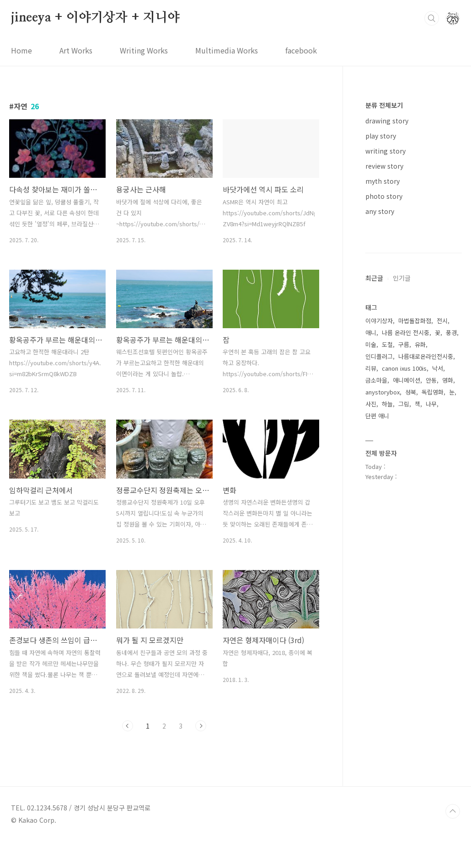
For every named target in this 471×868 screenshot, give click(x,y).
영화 (448, 654)
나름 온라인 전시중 (406, 607)
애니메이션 (407, 654)
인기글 (402, 552)
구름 (404, 619)
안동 (431, 654)
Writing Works (144, 50)
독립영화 (433, 666)
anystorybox (383, 666)
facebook (301, 50)
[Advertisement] (414, 373)
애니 (371, 607)
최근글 (374, 552)
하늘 (387, 678)
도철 (387, 619)
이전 (128, 726)
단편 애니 (377, 690)
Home (21, 50)
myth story (383, 181)
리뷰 (371, 642)
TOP (453, 837)
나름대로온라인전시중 (426, 631)
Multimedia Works (227, 50)
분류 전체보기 (384, 105)
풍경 (451, 607)
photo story (384, 196)
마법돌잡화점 (415, 595)
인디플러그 (379, 631)
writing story (385, 151)
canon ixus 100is (404, 642)
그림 (404, 678)
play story (381, 136)
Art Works (76, 50)
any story (380, 211)
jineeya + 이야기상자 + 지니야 (95, 18)
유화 (420, 619)
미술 (371, 619)
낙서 (438, 642)
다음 (201, 726)
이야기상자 (379, 595)
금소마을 (376, 654)
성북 (411, 666)
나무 (431, 678)
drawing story (387, 121)
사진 (371, 678)
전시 (442, 595)
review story (384, 166)
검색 (432, 18)
